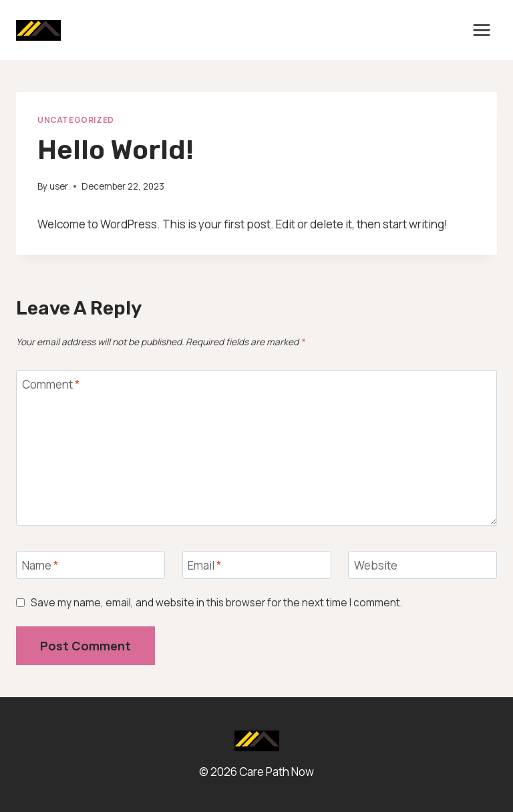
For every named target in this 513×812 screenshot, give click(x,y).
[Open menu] (481, 30)
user (59, 186)
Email (204, 566)
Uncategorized (76, 120)
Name (40, 566)
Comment (51, 385)
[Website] (422, 565)
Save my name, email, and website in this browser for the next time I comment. (216, 603)
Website (376, 566)
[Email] (257, 565)
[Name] (91, 565)
